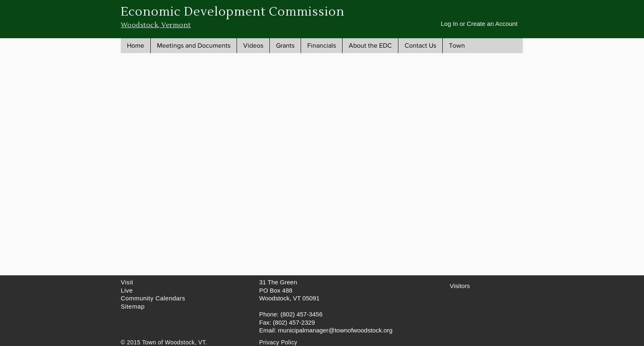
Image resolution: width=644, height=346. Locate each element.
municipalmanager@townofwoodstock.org (335, 330)
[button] (193, 46)
